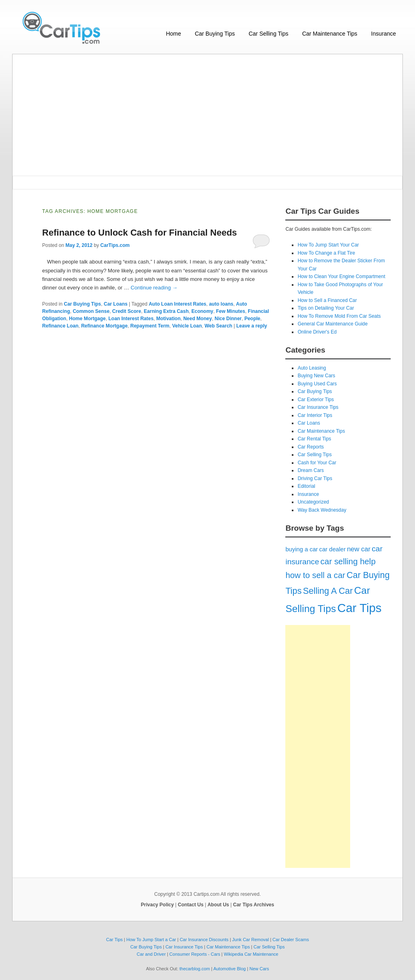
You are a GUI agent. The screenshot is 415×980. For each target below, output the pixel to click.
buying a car (302, 549)
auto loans (221, 304)
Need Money (198, 319)
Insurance (384, 34)
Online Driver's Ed (317, 332)
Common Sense (91, 311)
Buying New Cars (316, 376)
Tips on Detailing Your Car (326, 308)
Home (173, 34)
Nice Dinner (228, 319)
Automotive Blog (229, 969)
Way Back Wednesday (322, 510)
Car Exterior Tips (316, 400)
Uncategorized (313, 502)
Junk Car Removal (250, 940)
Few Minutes (231, 311)
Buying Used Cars (317, 384)
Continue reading (154, 288)
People (252, 319)
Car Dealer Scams (291, 940)
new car (359, 549)
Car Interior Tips (315, 415)
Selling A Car (328, 591)
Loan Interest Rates (131, 319)
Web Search (218, 326)
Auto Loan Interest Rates (178, 304)
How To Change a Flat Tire (326, 253)
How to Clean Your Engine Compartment (341, 276)
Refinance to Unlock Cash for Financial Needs (139, 233)
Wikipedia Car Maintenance (251, 954)
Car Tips (359, 608)
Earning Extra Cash (166, 311)
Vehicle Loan (187, 326)
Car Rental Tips (314, 439)
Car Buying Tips (215, 34)
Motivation (169, 319)
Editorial (306, 486)
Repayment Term (150, 326)
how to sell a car (315, 575)
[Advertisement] (207, 115)
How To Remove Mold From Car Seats (339, 316)
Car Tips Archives (253, 905)
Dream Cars (311, 470)
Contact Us (191, 905)
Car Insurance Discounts (204, 940)
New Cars (259, 969)
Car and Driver (151, 954)
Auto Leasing (312, 368)
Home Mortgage (87, 319)
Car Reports (311, 447)
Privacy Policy (157, 905)
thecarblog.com (195, 969)
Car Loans (116, 304)
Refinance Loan (60, 326)
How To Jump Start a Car (151, 940)
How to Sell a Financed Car (327, 300)
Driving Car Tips (315, 478)
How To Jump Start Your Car (328, 245)
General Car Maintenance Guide (333, 324)
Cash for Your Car (317, 463)
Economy (202, 311)
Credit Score (127, 311)
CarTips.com (115, 245)
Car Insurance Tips (318, 407)
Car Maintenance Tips (329, 34)
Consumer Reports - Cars (195, 954)
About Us (218, 905)
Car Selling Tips (268, 34)
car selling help (348, 561)
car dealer (333, 549)
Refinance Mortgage (104, 326)
